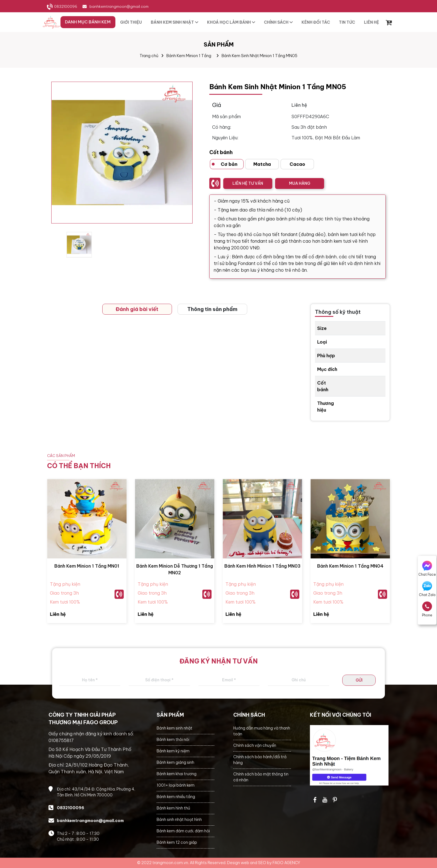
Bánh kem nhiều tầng (176, 797)
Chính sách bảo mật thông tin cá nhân (261, 777)
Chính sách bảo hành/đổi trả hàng (260, 760)
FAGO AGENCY (286, 863)
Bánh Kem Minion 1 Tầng (189, 56)
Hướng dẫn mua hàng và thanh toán (262, 731)
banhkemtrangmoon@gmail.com (119, 6)
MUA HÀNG (300, 183)
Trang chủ (149, 56)
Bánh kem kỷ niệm (173, 751)
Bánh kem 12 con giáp (177, 842)
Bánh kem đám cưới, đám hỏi (183, 831)
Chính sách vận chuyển (255, 745)
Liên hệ (58, 614)
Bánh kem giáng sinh (175, 762)
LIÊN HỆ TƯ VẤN (248, 183)
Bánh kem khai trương (177, 774)
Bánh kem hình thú (173, 808)
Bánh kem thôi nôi (173, 740)
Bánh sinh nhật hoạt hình (179, 820)
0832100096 (66, 6)
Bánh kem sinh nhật (174, 728)
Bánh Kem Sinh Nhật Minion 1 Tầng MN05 (259, 56)
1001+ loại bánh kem (176, 785)
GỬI (359, 680)
